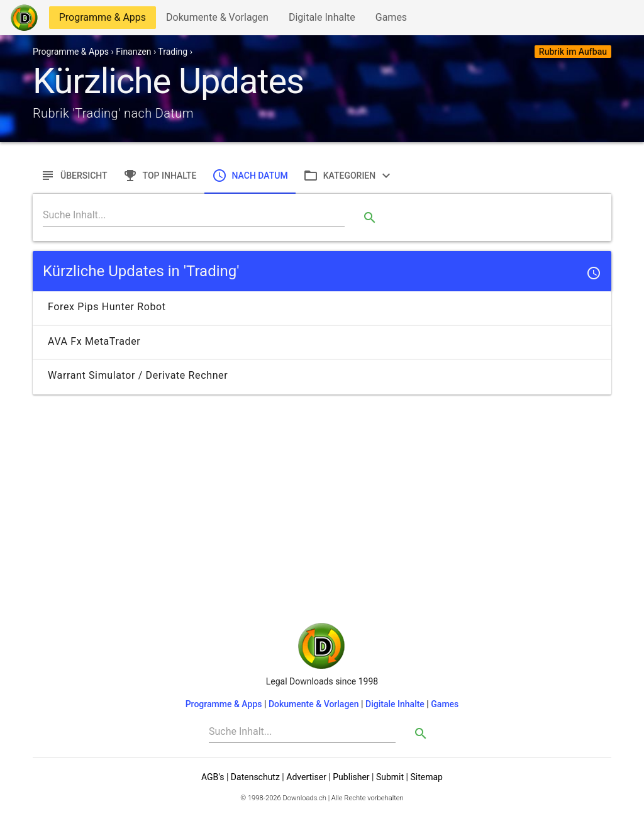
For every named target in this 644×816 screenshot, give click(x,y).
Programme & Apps (102, 20)
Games (394, 20)
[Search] (194, 215)
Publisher (351, 777)
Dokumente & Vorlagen (217, 20)
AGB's (213, 777)
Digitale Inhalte (322, 20)
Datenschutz (255, 777)
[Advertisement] (322, 488)
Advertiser (306, 777)
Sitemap (426, 777)
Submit (390, 777)
